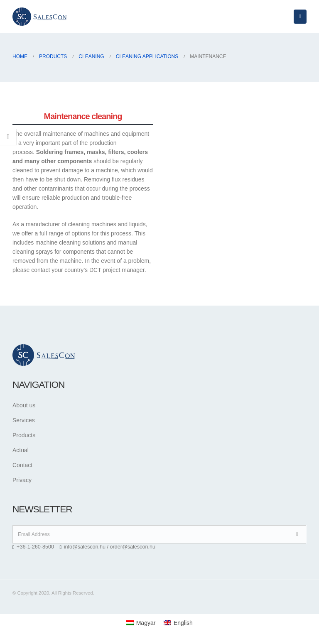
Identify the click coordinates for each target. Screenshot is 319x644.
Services (24, 420)
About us (24, 405)
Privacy (22, 480)
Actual (21, 450)
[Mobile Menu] (300, 17)
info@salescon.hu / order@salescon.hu (110, 547)
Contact (22, 465)
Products (24, 435)
